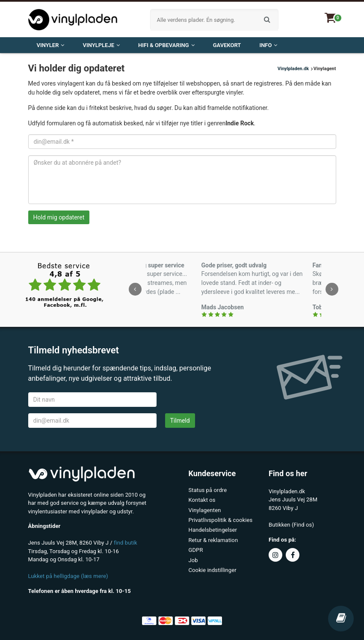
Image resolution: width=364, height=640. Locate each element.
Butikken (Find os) (291, 525)
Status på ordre (208, 490)
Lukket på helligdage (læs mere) (68, 576)
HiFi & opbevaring (166, 45)
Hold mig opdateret (59, 217)
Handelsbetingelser (213, 529)
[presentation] (135, 289)
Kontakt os (202, 500)
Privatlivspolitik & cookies (220, 520)
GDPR (196, 549)
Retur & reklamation (213, 539)
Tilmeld (180, 421)
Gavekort (227, 45)
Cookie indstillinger (213, 569)
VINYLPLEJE (101, 45)
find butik (126, 543)
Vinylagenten (205, 510)
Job (193, 559)
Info (268, 45)
